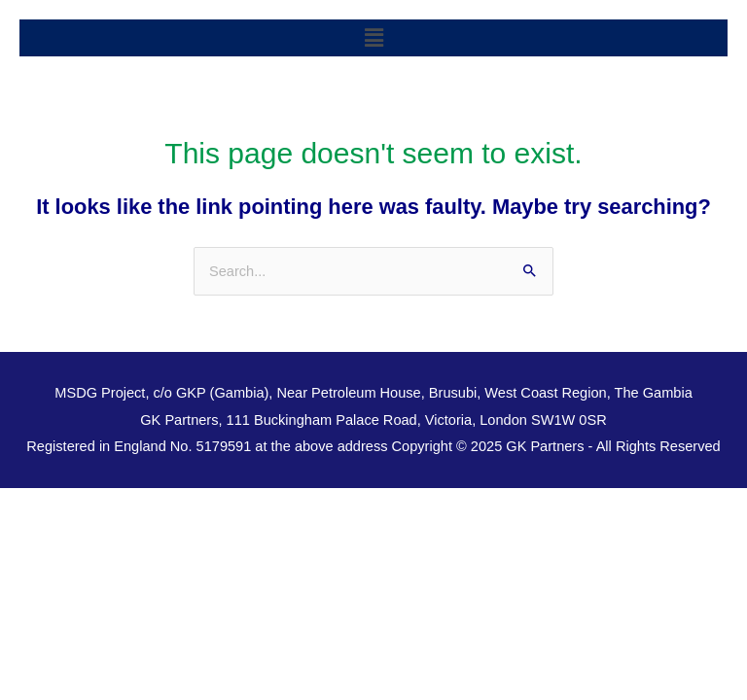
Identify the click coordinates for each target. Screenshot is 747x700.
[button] (373, 38)
